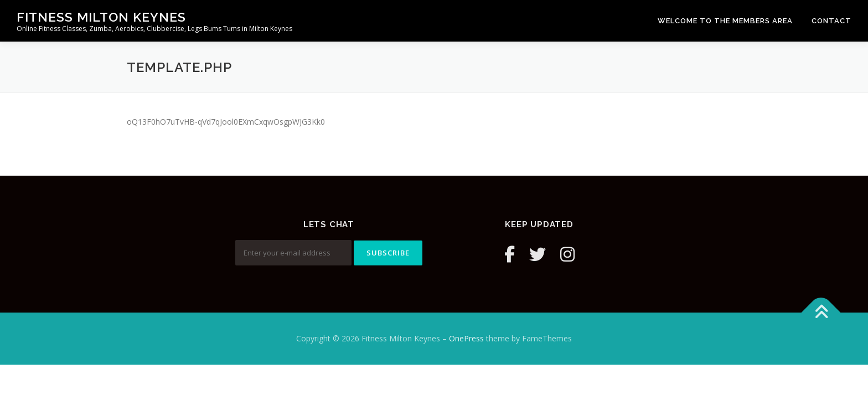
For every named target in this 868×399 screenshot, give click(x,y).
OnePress (466, 338)
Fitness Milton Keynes (101, 17)
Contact (831, 21)
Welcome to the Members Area (725, 21)
